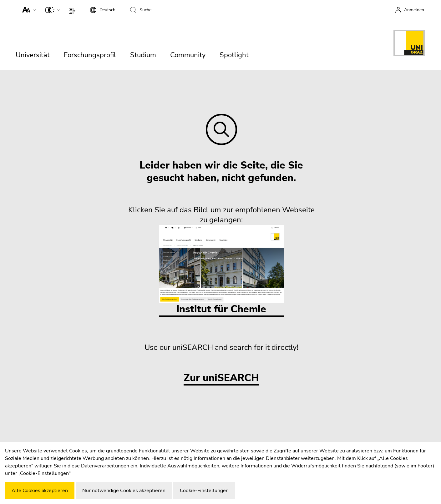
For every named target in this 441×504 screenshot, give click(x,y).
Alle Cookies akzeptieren (40, 491)
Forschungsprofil (90, 55)
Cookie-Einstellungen (204, 491)
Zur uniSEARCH (221, 378)
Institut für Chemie (221, 270)
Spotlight (234, 55)
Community (188, 55)
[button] (28, 9)
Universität (33, 55)
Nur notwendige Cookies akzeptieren (124, 491)
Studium (143, 55)
